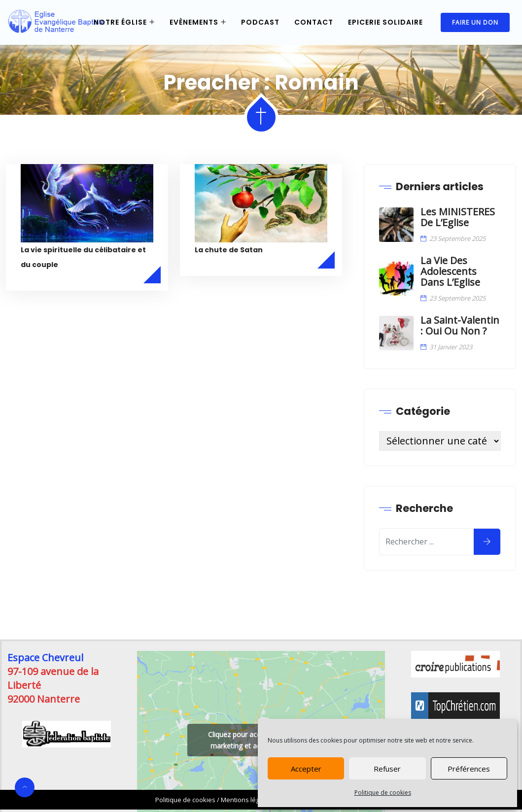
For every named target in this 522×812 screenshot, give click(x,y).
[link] (56, 23)
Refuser (387, 769)
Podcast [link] (260, 22)
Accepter (306, 769)
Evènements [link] (194, 22)
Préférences (469, 769)
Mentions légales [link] (246, 800)
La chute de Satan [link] (229, 250)
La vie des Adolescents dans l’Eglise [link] (450, 271)
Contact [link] (314, 22)
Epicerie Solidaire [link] (385, 22)
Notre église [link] (120, 22)
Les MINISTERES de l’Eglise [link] (458, 217)
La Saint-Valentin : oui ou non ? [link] (460, 326)
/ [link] (188, 800)
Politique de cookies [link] (383, 793)
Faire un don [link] (475, 22)
